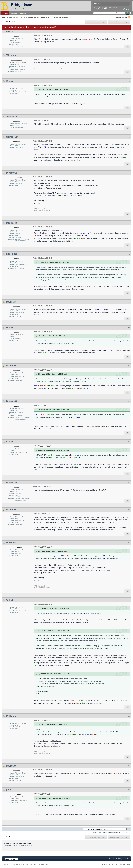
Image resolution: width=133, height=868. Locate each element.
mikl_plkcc (12, 31)
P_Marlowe (12, 173)
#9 (129, 302)
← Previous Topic (95, 832)
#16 (129, 543)
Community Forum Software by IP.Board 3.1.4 (115, 864)
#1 (129, 32)
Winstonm (11, 55)
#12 (129, 401)
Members (14, 13)
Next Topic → (126, 832)
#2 (129, 55)
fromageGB (12, 137)
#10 (129, 328)
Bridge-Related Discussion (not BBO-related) (36, 17)
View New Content (121, 17)
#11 (129, 366)
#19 (129, 766)
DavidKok (11, 302)
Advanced (131, 13)
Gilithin (10, 81)
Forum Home (16, 864)
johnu (9, 790)
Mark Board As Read (41, 864)
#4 (129, 117)
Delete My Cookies (27, 864)
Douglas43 (12, 223)
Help (126, 9)
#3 (129, 81)
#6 (129, 173)
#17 (129, 600)
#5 (129, 137)
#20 (129, 790)
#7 (129, 223)
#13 (129, 442)
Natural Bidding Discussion (62, 17)
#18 (129, 716)
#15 (129, 510)
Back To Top (7, 864)
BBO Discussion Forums (10, 17)
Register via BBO (101, 9)
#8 (129, 254)
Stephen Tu (12, 116)
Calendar (23, 13)
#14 (129, 483)
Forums (5, 13)
